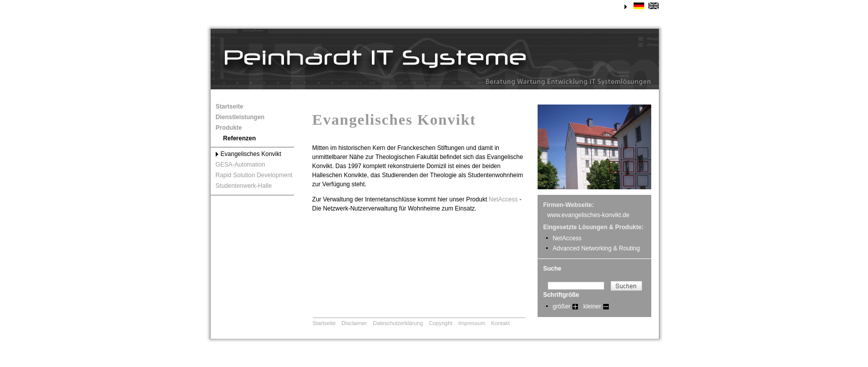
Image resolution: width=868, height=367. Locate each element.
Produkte (229, 128)
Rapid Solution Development (254, 175)
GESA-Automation (240, 165)
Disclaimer (354, 323)
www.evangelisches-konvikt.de (588, 215)
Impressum (472, 323)
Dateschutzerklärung (398, 323)
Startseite (230, 107)
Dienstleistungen (240, 117)
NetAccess (503, 199)
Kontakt (500, 323)
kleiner (592, 306)
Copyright (441, 323)
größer (562, 306)
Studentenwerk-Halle (244, 186)
